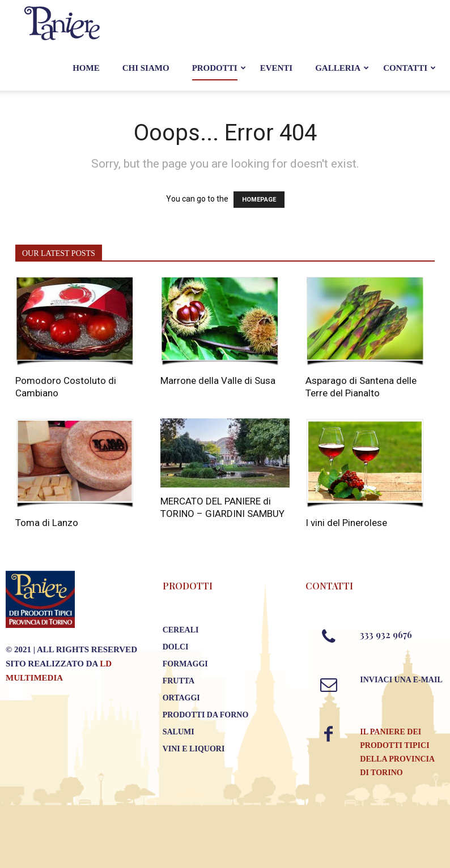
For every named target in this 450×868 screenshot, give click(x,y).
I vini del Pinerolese (346, 523)
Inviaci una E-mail (401, 680)
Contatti (405, 68)
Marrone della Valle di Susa (218, 380)
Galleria (338, 68)
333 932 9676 (386, 634)
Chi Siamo (146, 68)
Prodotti (215, 68)
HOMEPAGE (259, 200)
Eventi (277, 68)
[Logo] (62, 23)
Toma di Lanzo (47, 523)
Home (86, 68)
